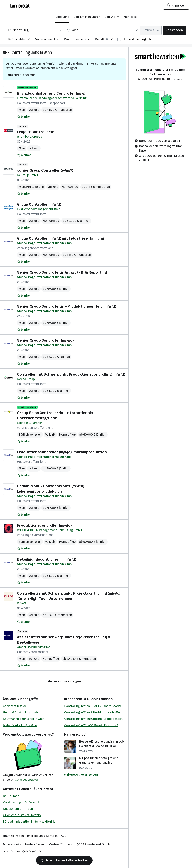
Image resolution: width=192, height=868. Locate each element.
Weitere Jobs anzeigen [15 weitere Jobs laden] (64, 681)
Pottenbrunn (35, 187)
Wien (48, 53)
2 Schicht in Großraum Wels (22, 815)
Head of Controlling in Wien (22, 712)
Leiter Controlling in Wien (20, 725)
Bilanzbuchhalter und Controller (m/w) (51, 93)
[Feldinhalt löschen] (61, 30)
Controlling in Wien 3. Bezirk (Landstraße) (92, 712)
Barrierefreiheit (35, 844)
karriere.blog (75, 734)
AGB (64, 836)
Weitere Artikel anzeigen (81, 775)
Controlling (20, 53)
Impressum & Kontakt (42, 836)
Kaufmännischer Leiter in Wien (24, 719)
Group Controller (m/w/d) (39, 204)
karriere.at (45, 789)
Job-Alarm (112, 17)
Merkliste (130, 17)
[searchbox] (35, 30)
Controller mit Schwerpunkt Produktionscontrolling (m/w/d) (71, 374)
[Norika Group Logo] (22, 852)
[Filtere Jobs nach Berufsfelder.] (21, 40)
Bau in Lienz (11, 796)
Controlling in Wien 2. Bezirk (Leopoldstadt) (94, 719)
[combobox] (35, 30)
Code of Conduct (61, 844)
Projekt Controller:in (36, 132)
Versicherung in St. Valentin (22, 802)
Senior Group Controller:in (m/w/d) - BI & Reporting (62, 272)
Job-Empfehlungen (87, 17)
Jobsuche (62, 17)
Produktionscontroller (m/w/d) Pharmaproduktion (62, 452)
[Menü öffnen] (5, 6)
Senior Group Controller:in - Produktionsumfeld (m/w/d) (67, 306)
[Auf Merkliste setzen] (24, 117)
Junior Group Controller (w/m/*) (45, 170)
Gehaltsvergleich (27, 780)
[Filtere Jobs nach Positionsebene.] (80, 40)
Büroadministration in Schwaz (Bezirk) (29, 822)
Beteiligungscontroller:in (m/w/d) (47, 559)
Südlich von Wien (30, 434)
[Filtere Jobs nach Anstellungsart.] (49, 40)
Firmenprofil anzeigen (21, 75)
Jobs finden (174, 30)
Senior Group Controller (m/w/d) (45, 340)
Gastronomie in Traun (18, 809)
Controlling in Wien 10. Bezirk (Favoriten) (91, 725)
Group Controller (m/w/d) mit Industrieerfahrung (61, 238)
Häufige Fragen (13, 836)
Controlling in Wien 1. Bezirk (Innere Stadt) (93, 706)
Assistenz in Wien (15, 706)
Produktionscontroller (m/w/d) (44, 525)
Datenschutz (12, 844)
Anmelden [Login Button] (176, 6)
